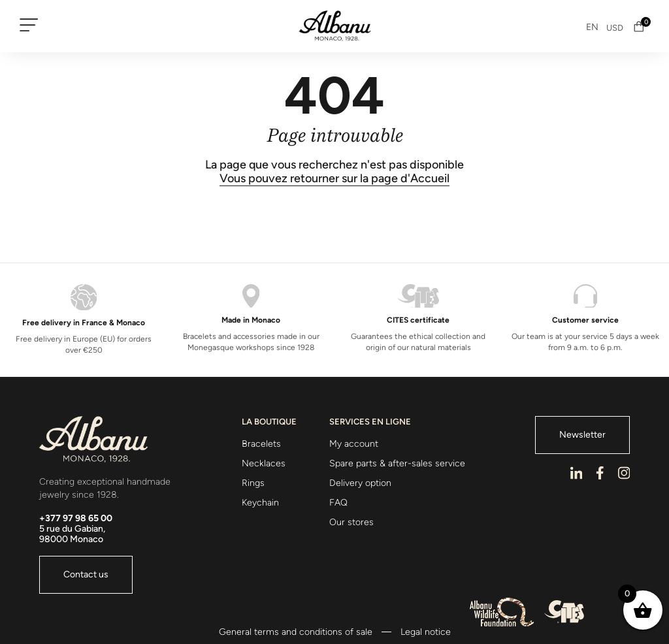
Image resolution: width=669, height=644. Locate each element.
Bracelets (261, 444)
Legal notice (426, 632)
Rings (253, 483)
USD (615, 28)
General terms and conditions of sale (296, 632)
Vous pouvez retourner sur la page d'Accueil (334, 179)
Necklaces (264, 463)
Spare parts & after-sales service (397, 463)
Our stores (351, 522)
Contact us (86, 574)
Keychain (260, 503)
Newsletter (582, 435)
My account (354, 444)
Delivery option (360, 483)
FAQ (338, 503)
